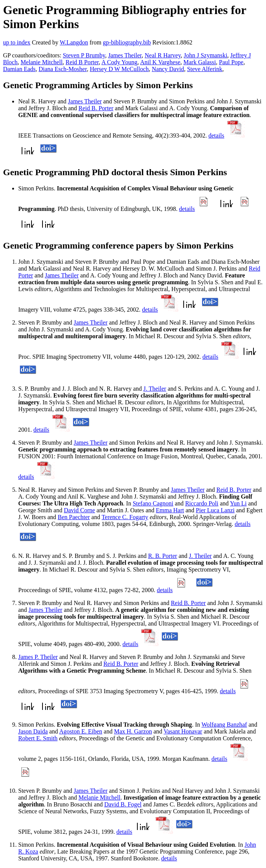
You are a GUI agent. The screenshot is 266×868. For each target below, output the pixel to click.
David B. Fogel (123, 804)
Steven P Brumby (84, 55)
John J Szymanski (205, 55)
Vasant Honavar (183, 731)
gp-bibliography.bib (127, 42)
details (216, 135)
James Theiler (125, 55)
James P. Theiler (38, 657)
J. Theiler (155, 389)
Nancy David (168, 69)
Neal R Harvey (163, 55)
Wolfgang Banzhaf (224, 725)
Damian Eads (19, 69)
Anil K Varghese (160, 62)
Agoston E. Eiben (81, 731)
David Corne (79, 510)
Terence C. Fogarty (125, 517)
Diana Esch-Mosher (63, 69)
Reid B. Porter (96, 108)
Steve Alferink (205, 69)
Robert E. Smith (38, 738)
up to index (17, 42)
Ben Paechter (74, 517)
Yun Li (238, 503)
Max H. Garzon (133, 731)
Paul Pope (231, 62)
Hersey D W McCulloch (119, 69)
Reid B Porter (82, 62)
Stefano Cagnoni (153, 503)
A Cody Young (119, 62)
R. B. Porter (162, 556)
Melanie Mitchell (42, 62)
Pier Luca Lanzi (215, 510)
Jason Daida (33, 731)
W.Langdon (74, 42)
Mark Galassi (200, 62)
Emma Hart (170, 510)
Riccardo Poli (202, 503)
